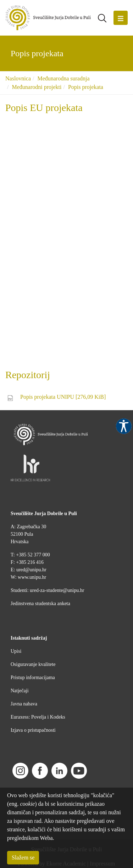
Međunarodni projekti (37, 87)
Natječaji (20, 691)
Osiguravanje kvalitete (33, 664)
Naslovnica (18, 78)
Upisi (16, 651)
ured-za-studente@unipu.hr (57, 590)
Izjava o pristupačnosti (33, 730)
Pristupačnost (124, 426)
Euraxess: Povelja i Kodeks (38, 717)
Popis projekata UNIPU (63, 397)
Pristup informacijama (33, 678)
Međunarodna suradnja (63, 78)
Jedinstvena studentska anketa (40, 604)
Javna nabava (24, 704)
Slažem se (23, 858)
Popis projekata (86, 87)
